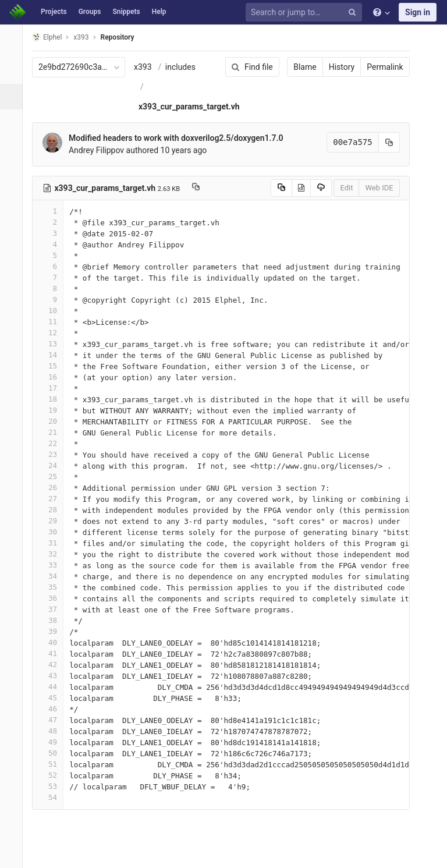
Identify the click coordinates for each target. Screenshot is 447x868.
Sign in (418, 12)
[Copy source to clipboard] (273, 188)
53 (54, 786)
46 (54, 709)
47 (54, 720)
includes (187, 67)
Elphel (53, 37)
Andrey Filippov (103, 150)
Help (159, 12)
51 (54, 764)
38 (54, 620)
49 (54, 742)
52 (54, 775)
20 (54, 421)
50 (54, 753)
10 (54, 311)
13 (54, 344)
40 (54, 642)
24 (54, 465)
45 (54, 698)
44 (54, 687)
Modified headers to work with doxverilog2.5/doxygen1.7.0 (182, 138)
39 (54, 631)
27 (54, 499)
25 (54, 476)
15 (54, 366)
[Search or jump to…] (306, 13)
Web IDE (371, 188)
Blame (297, 67)
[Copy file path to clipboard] (202, 188)
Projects (54, 12)
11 (54, 322)
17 (54, 388)
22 (54, 443)
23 (54, 454)
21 (54, 432)
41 (54, 653)
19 (54, 410)
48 (54, 731)
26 (54, 488)
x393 (149, 67)
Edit (339, 188)
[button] (14, 854)
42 (54, 665)
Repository (124, 37)
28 (54, 510)
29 (54, 521)
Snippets (126, 12)
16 (54, 377)
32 (54, 554)
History (334, 67)
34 (54, 576)
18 (54, 399)
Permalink (377, 67)
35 (54, 587)
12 (54, 333)
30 (54, 532)
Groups (90, 12)
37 (54, 609)
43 (54, 676)
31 (54, 543)
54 (54, 797)
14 (54, 355)
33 (54, 565)
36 (54, 598)
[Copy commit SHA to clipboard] (381, 142)
